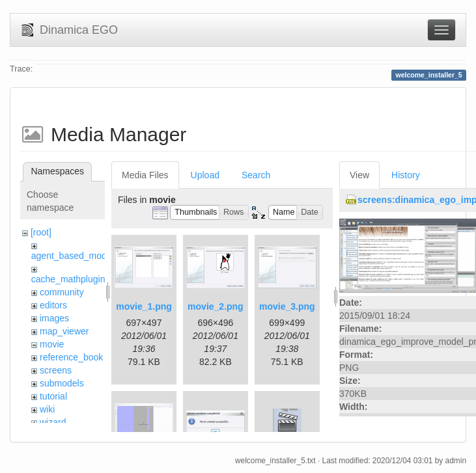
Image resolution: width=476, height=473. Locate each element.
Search (256, 175)
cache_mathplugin (68, 279)
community (62, 292)
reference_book (71, 357)
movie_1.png (144, 306)
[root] (41, 232)
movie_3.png (287, 306)
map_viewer (64, 331)
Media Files (145, 175)
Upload (205, 175)
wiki (47, 409)
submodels (62, 383)
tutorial (53, 396)
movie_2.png (216, 306)
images (54, 318)
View (359, 175)
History (406, 175)
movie (52, 344)
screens (56, 370)
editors (53, 305)
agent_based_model (73, 256)
